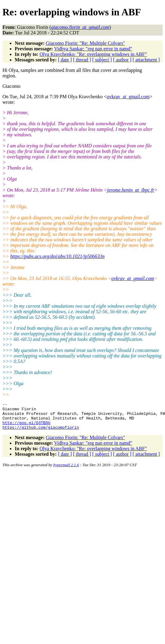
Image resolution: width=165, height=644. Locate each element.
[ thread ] (82, 60)
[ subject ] (102, 60)
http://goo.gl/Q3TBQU (26, 427)
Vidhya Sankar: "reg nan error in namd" (93, 49)
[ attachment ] (146, 60)
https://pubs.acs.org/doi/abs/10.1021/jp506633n (58, 256)
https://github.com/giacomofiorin (41, 433)
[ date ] (65, 60)
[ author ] (122, 60)
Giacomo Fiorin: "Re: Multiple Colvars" (85, 43)
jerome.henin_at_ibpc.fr (131, 190)
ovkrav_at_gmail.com (128, 97)
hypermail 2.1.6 (66, 470)
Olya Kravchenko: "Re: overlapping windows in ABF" (93, 54)
